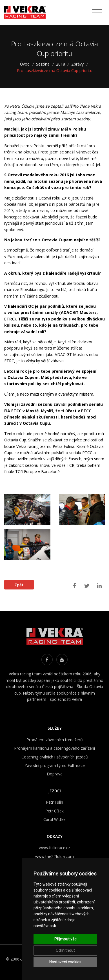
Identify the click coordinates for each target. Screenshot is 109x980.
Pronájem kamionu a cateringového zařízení (55, 748)
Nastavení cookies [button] (65, 962)
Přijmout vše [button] (65, 939)
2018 (61, 64)
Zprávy (77, 64)
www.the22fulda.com (55, 856)
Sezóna (43, 64)
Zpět (19, 585)
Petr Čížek (55, 811)
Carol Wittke (55, 819)
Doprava (55, 774)
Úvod (27, 64)
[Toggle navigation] (97, 12)
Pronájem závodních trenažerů (55, 740)
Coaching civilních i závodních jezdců (55, 757)
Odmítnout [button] (65, 950)
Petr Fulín (55, 802)
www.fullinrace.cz (55, 848)
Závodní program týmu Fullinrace (55, 765)
